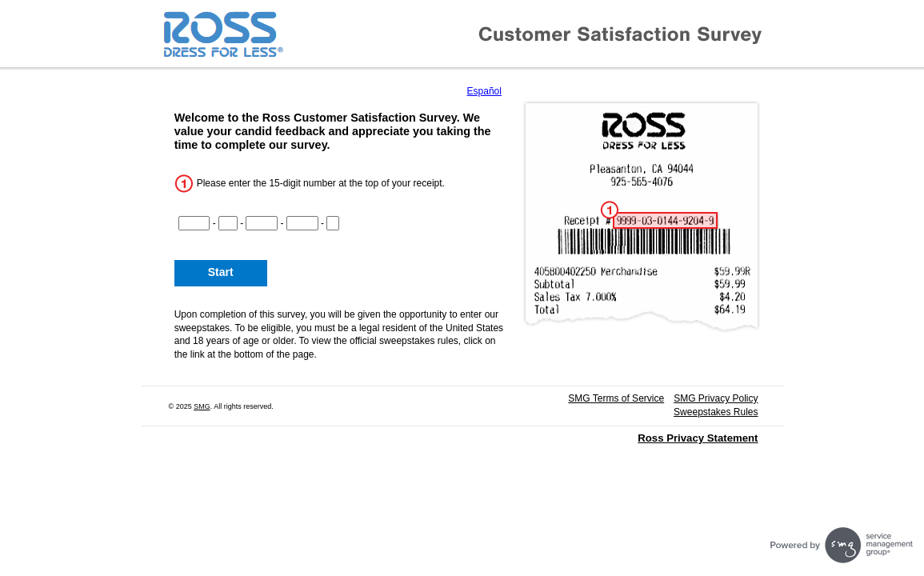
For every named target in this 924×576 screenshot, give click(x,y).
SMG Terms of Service (616, 398)
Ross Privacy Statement (698, 438)
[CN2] (228, 223)
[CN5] (333, 223)
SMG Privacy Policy (716, 398)
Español (484, 91)
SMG (202, 406)
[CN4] (302, 223)
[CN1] (194, 223)
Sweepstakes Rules (716, 412)
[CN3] (262, 223)
